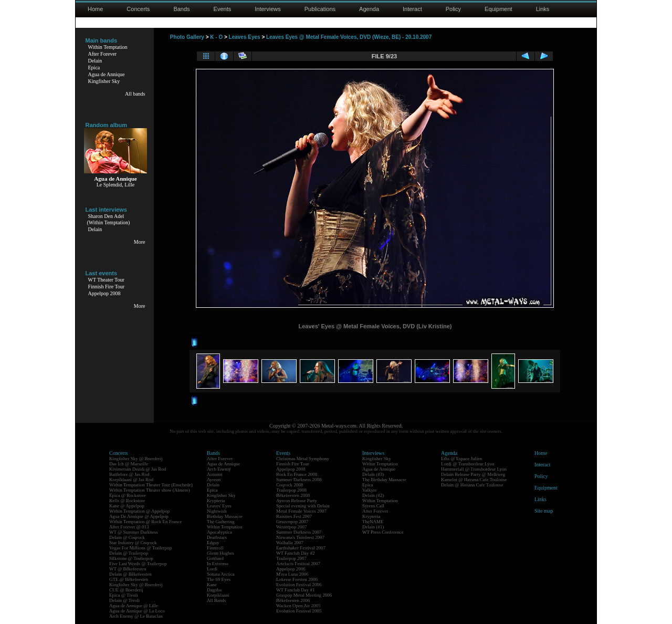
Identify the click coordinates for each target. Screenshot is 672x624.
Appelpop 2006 (291, 569)
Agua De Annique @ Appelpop (139, 516)
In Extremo (218, 564)
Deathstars (217, 537)
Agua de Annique (107, 74)
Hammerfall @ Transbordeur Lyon (474, 469)
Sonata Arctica (221, 574)
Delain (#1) (373, 527)
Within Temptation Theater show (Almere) (150, 490)
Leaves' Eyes (219, 506)
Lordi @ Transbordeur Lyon (468, 464)
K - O (216, 37)
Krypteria (216, 501)
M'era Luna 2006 (292, 574)
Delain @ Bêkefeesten (130, 574)
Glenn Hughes (220, 553)
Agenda (369, 9)
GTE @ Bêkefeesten (129, 579)
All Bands (216, 600)
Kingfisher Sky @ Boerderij (136, 459)
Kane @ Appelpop (127, 506)
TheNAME (373, 522)
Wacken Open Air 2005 (298, 606)
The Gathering (220, 522)
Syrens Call (373, 506)
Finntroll (215, 548)
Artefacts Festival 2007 (298, 564)
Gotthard (215, 558)
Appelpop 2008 (104, 293)
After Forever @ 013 (129, 527)
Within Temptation (108, 47)
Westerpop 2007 (292, 527)
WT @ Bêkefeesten (128, 569)
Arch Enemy (219, 469)
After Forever (103, 54)
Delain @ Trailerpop (129, 553)
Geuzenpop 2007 (292, 522)
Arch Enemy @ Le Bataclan (136, 616)
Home (95, 9)
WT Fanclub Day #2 (296, 553)
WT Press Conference (383, 532)
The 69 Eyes (219, 579)
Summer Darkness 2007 (299, 532)
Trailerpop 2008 (291, 490)
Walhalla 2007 (290, 543)
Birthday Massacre (225, 516)
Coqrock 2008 (290, 485)
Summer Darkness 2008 (299, 480)
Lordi (212, 569)
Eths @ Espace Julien (461, 459)
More (140, 242)
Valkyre (370, 490)
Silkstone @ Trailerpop (131, 558)
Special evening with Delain (303, 506)
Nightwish (217, 511)
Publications (320, 9)
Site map (544, 511)
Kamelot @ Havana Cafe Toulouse (474, 480)
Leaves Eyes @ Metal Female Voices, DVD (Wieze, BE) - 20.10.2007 (349, 37)
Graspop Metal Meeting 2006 (304, 595)
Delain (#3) (373, 474)
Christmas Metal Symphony (303, 459)
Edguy (213, 543)
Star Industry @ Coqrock (133, 543)
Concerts (138, 9)
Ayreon (214, 480)
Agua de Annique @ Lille (134, 606)
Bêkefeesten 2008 (293, 495)
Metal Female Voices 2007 (301, 511)
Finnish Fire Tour (107, 287)
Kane (212, 585)
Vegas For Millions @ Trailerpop (140, 548)
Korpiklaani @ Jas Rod (131, 480)
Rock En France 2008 (297, 474)
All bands (135, 94)
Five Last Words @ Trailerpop (138, 564)
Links (543, 9)
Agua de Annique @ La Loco (137, 611)
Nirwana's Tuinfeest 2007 (300, 537)
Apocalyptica (219, 532)
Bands (181, 9)
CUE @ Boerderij (126, 590)
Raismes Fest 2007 (294, 516)
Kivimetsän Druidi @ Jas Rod (138, 469)
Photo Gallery (187, 37)
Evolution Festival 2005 (299, 611)
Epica (94, 67)
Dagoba (214, 590)
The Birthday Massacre (384, 480)
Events (223, 9)
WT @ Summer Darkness (134, 532)
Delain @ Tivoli (124, 600)
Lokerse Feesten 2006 (297, 579)
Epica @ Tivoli (124, 595)
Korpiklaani (218, 595)
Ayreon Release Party (297, 501)
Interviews (268, 9)
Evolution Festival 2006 (299, 585)
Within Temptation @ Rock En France (145, 522)
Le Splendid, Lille (116, 185)
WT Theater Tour (106, 280)
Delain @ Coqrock (127, 537)
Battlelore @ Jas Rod (129, 474)
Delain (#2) (373, 495)
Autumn (215, 474)
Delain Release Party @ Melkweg (473, 474)
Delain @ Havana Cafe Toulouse (472, 485)
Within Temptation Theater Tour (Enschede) (151, 485)
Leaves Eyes (245, 37)
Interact (412, 9)
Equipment (498, 9)
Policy (453, 9)
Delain (95, 61)
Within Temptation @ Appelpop (139, 511)
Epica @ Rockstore (128, 495)
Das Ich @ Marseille (129, 464)
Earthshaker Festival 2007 (301, 548)
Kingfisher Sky (104, 81)
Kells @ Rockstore (127, 501)
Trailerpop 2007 (291, 558)
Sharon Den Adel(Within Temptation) (109, 219)
